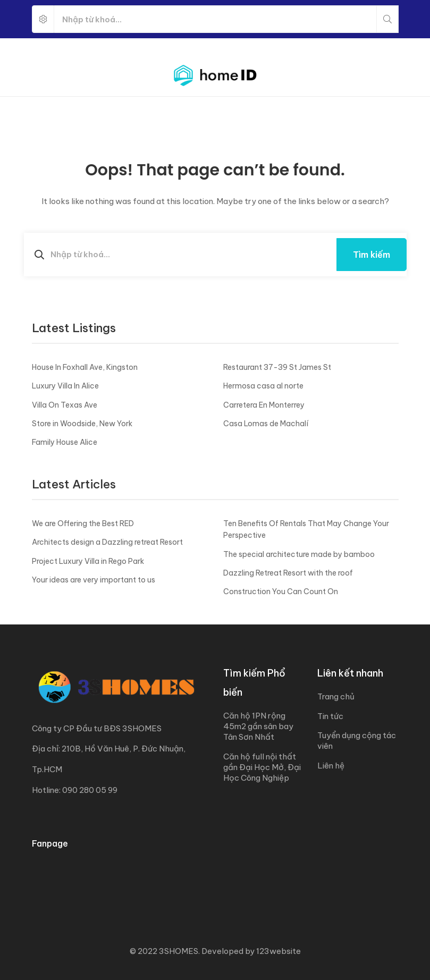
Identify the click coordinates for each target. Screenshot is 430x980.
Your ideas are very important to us (94, 580)
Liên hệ (331, 766)
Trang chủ (336, 696)
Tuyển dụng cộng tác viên (357, 741)
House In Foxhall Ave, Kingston (85, 367)
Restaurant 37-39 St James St (277, 367)
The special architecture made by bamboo (299, 554)
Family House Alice (65, 442)
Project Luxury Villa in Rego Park (88, 561)
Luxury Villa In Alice (65, 386)
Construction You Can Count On (281, 592)
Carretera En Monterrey (264, 405)
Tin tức (330, 716)
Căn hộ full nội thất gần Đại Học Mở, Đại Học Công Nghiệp (262, 767)
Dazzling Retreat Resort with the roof (288, 573)
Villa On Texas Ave (65, 405)
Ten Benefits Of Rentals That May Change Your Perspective (306, 529)
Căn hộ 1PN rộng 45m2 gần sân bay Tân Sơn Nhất (258, 726)
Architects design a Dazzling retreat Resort (107, 542)
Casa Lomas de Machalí (266, 424)
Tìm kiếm (372, 255)
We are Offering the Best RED (83, 523)
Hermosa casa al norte (263, 386)
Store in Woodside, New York (82, 424)
